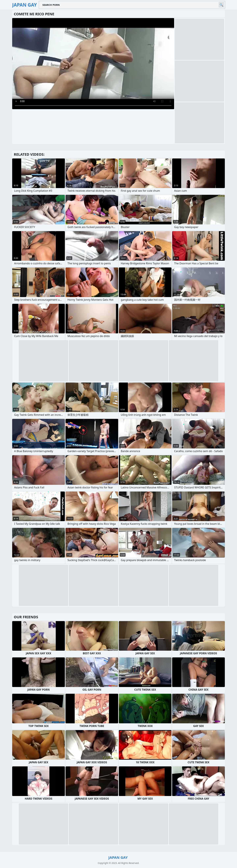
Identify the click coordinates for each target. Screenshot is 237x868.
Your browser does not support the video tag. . (93, 64)
